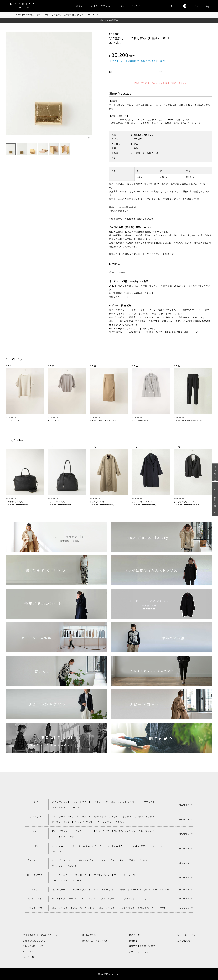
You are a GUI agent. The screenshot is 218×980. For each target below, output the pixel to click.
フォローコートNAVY (142, 502)
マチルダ (147, 899)
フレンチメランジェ (81, 889)
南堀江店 (157, 120)
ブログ (94, 6)
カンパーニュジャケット (94, 816)
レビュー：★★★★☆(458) (61, 505)
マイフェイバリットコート (107, 875)
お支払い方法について (34, 941)
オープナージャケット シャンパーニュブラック (76, 822)
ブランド (136, 6)
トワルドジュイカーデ (116, 846)
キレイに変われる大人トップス (215, 499)
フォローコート (83, 875)
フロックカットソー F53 (129, 889)
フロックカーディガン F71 (157, 889)
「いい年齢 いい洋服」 (215, 472)
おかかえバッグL (107, 908)
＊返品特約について (119, 211)
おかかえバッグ (60, 908)
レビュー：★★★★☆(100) (187, 505)
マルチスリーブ (60, 889)
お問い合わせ (184, 941)
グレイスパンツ (88, 899)
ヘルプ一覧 (28, 957)
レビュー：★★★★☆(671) (19, 505)
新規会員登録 (89, 935)
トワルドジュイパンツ (84, 860)
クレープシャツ (146, 831)
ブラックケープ (132, 899)
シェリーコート (132, 875)
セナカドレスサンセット (64, 899)
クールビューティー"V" (90, 846)
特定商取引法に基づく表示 (142, 946)
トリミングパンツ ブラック (133, 860)
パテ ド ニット (13, 420)
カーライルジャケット (120, 816)
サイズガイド (176, 199)
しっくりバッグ (127, 908)
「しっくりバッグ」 (57, 502)
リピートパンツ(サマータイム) (188, 420)
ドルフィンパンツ (108, 860)
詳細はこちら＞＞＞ (119, 297)
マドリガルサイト (186, 935)
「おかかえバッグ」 (15, 502)
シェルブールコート (99, 502)
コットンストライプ (99, 831)
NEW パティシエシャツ (124, 831)
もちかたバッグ (146, 908)
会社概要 (133, 941)
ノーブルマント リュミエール (67, 880)
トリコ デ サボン (56, 420)
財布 (39, 15)
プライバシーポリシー (140, 952)
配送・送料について (33, 946)
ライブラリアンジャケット (186, 502)
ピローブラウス (60, 831)
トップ (12, 15)
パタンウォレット (61, 802)
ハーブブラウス (147, 802)
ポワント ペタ (101, 802)
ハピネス (161, 908)
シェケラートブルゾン (113, 822)
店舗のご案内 (135, 935)
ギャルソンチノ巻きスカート (103, 420)
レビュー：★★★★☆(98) (102, 505)
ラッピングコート (82, 802)
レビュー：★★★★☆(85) (144, 505)
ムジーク (168, 120)
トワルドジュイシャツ (63, 837)
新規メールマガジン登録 (95, 941)
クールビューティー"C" (64, 846)
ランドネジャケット (144, 816)
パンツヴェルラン (61, 860)
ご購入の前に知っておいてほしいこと (42, 935)
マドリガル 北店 (142, 120)
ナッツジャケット (140, 420)
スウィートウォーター (110, 899)
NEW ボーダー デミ (104, 889)
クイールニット (60, 851)
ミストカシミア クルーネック (67, 807)
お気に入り (107, 6)
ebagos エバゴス (26, 15)
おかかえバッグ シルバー (124, 802)
